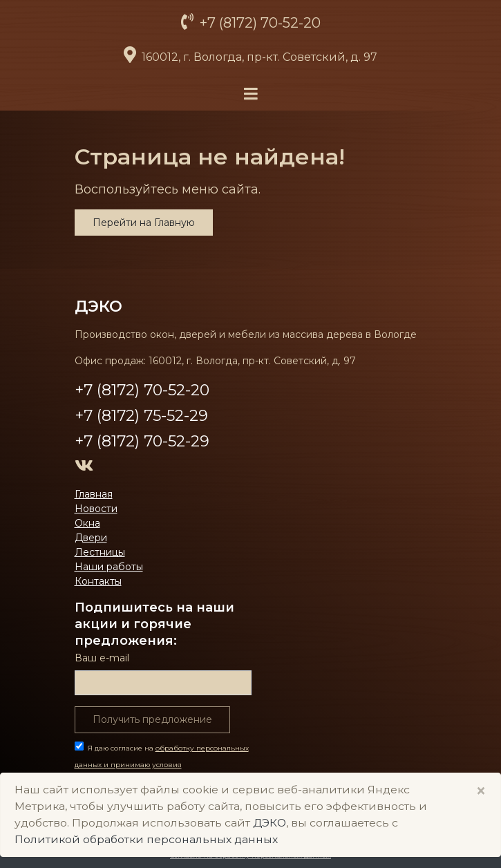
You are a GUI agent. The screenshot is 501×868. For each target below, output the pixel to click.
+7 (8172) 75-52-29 (141, 416)
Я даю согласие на (162, 765)
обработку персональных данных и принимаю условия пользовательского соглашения (162, 765)
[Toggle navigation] (251, 94)
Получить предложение (152, 719)
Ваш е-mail (102, 658)
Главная (94, 494)
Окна (87, 523)
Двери (91, 538)
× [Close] (481, 791)
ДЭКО (98, 306)
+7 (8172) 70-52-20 (258, 23)
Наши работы (109, 567)
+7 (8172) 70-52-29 (142, 441)
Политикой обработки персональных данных (146, 839)
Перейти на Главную (144, 223)
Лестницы (100, 552)
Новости (96, 509)
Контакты (98, 581)
